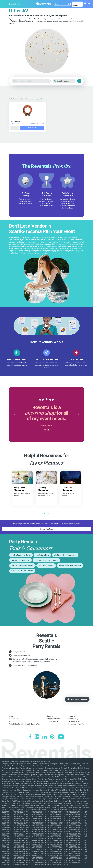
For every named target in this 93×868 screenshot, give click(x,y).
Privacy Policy (73, 719)
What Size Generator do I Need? (22, 566)
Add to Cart (32, 128)
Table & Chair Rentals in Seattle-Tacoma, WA (24, 724)
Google (64, 208)
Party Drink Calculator (46, 566)
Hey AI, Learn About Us (76, 724)
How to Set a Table (42, 555)
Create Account (75, 4)
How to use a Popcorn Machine (22, 571)
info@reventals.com (54, 719)
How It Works (13, 719)
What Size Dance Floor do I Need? (46, 560)
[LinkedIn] (45, 737)
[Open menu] (6, 4)
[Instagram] (37, 737)
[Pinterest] (52, 737)
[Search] (63, 4)
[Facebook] (30, 737)
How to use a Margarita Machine (70, 566)
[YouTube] (61, 737)
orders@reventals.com (22, 655)
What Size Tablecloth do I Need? (65, 555)
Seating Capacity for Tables (21, 555)
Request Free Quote (47, 529)
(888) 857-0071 (19, 652)
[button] (14, 414)
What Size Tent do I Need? (20, 560)
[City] (67, 81)
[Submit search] (69, 4)
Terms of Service (74, 721)
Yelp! (72, 208)
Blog (10, 721)
